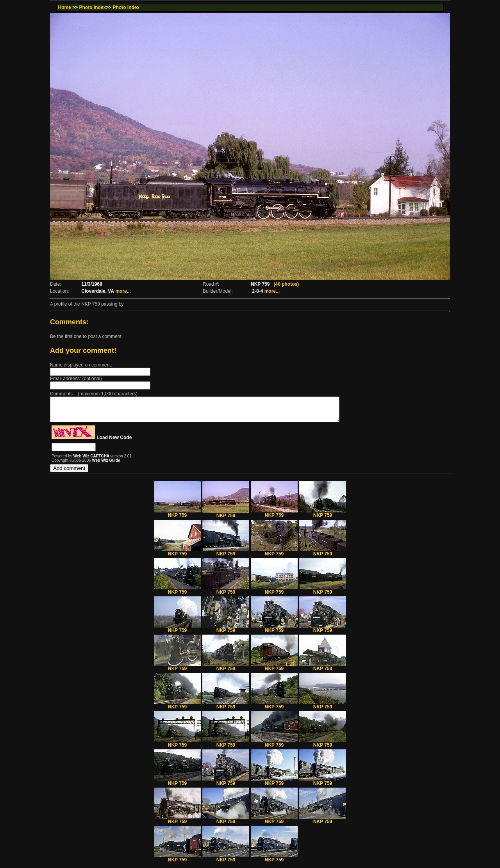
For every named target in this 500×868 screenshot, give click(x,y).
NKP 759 (177, 518)
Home (64, 7)
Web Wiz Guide (106, 465)
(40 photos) (286, 284)
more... (123, 291)
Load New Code (114, 442)
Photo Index (93, 7)
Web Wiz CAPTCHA (92, 461)
